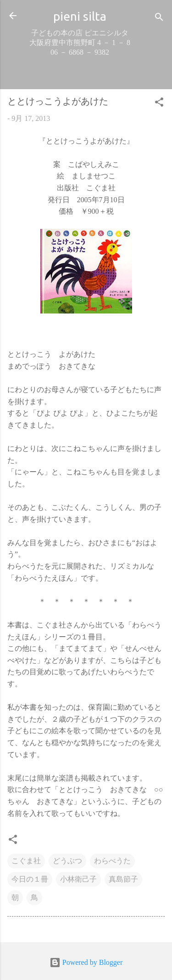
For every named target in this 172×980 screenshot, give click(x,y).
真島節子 (123, 879)
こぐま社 (26, 861)
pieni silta (80, 16)
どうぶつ (67, 861)
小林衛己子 (78, 879)
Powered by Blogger (86, 962)
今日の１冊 (30, 879)
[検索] (159, 19)
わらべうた (112, 861)
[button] (159, 104)
